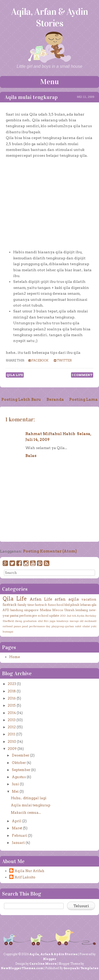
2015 (12, 705)
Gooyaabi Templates (81, 968)
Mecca (58, 610)
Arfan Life (41, 599)
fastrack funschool (49, 605)
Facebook (39, 360)
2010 (12, 742)
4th (74, 616)
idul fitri (43, 621)
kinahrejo (62, 621)
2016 (12, 698)
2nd (69, 616)
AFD (6, 610)
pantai (14, 616)
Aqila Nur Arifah (29, 871)
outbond (8, 626)
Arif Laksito (25, 877)
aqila (74, 599)
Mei (15, 791)
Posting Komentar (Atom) (50, 551)
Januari (18, 843)
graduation (30, 621)
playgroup (58, 626)
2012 (12, 727)
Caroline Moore (43, 964)
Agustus (19, 777)
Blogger (50, 959)
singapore (31, 610)
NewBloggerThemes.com (22, 968)
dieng (19, 621)
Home (15, 657)
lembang (82, 610)
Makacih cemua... (26, 813)
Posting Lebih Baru (21, 399)
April (17, 821)
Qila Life (15, 375)
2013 (63, 616)
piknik (75, 605)
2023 (12, 684)
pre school (40, 616)
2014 (12, 713)
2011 (11, 734)
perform (25, 616)
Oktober (19, 763)
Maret (17, 828)
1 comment (82, 375)
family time (26, 605)
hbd (67, 605)
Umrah (69, 610)
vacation (89, 599)
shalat (86, 626)
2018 (12, 691)
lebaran (86, 605)
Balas (31, 456)
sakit (78, 626)
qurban (69, 626)
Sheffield (8, 621)
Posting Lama (83, 399)
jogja (53, 621)
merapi (74, 621)
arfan (60, 599)
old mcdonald (88, 621)
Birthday (91, 616)
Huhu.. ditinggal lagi (29, 798)
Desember (21, 755)
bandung (17, 610)
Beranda (55, 399)
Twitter (63, 360)
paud (25, 626)
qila (94, 605)
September (21, 770)
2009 (12, 749)
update (54, 616)
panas (17, 626)
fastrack (10, 605)
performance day (40, 626)
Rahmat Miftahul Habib (50, 434)
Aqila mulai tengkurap (31, 97)
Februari (20, 836)
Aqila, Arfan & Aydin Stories (49, 17)
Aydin (81, 616)
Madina (45, 610)
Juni (15, 784)
